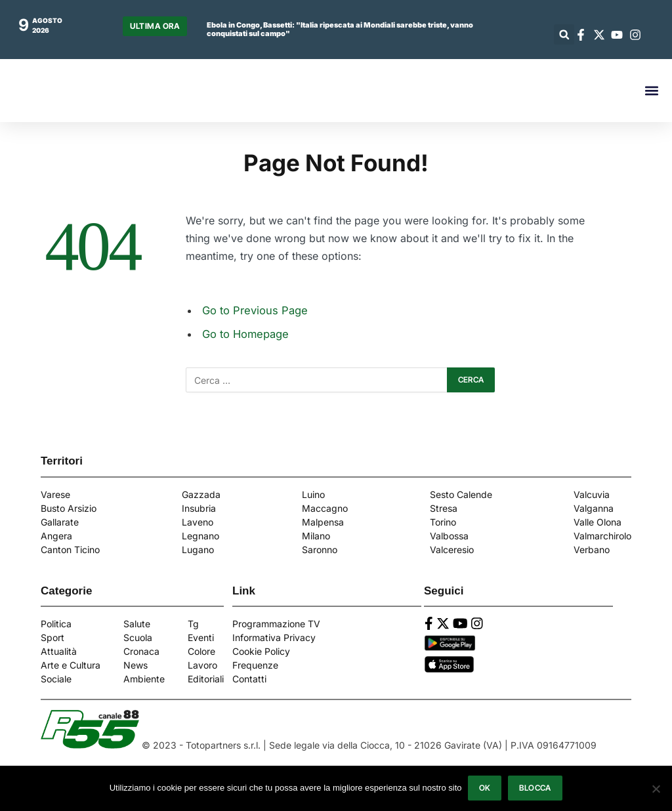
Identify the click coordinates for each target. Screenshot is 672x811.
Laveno (198, 522)
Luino (313, 494)
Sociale (56, 679)
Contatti (249, 679)
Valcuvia (592, 494)
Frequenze (255, 665)
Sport (52, 637)
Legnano (200, 536)
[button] (564, 34)
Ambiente (144, 679)
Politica (56, 624)
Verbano (592, 550)
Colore (201, 651)
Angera (56, 536)
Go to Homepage (246, 334)
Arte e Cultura (71, 665)
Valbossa (449, 536)
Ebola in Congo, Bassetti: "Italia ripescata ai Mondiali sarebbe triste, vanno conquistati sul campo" (340, 30)
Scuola (138, 637)
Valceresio (452, 550)
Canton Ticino (70, 550)
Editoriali (206, 679)
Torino (443, 522)
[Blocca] (656, 789)
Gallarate (60, 522)
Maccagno (325, 508)
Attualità (59, 651)
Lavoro (202, 665)
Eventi (201, 637)
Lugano (198, 550)
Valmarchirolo (602, 536)
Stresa (444, 508)
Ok (485, 788)
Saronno (320, 550)
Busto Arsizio (69, 508)
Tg (193, 624)
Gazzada (201, 494)
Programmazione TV (276, 624)
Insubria (199, 508)
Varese (55, 494)
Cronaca (141, 651)
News (136, 665)
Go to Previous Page (255, 310)
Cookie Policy (261, 651)
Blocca (535, 788)
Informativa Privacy (274, 637)
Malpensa (323, 522)
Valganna (594, 508)
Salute (137, 624)
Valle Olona (598, 522)
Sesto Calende (461, 494)
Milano (316, 536)
